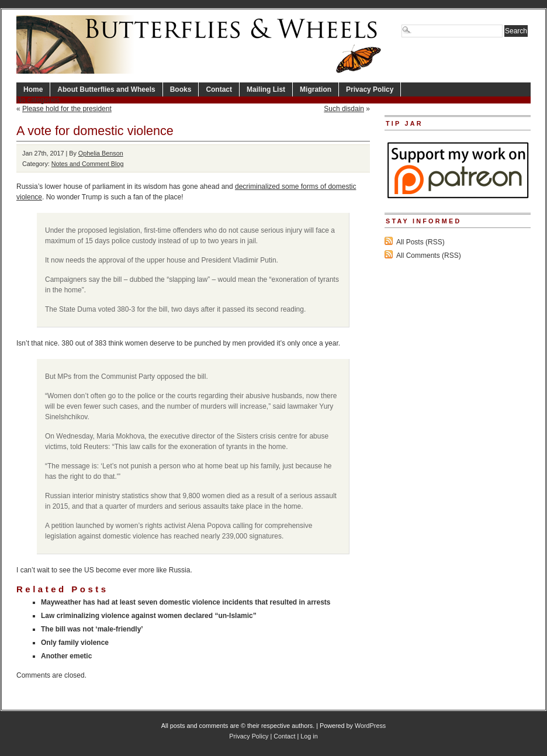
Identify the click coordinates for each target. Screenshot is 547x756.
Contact (219, 89)
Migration (316, 89)
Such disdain (344, 109)
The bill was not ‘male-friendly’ (92, 629)
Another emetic (66, 656)
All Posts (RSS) (420, 242)
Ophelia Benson (101, 153)
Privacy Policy (370, 89)
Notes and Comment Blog (88, 164)
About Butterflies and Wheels (106, 89)
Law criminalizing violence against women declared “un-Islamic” (149, 616)
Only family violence (75, 643)
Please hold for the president (67, 109)
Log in (309, 736)
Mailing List (266, 89)
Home (33, 89)
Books (181, 89)
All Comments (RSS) (429, 256)
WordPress (370, 726)
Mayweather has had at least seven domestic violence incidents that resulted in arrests (186, 602)
